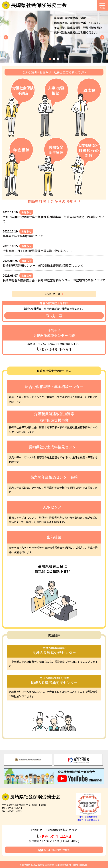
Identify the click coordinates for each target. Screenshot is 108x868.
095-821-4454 (56, 837)
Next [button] (102, 760)
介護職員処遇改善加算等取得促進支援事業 (54, 417)
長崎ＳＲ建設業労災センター (54, 680)
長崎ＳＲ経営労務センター (54, 650)
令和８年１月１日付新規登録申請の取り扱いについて (38, 251)
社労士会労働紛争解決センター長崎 (54, 333)
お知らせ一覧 (52, 294)
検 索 (57, 316)
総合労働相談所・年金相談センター (54, 387)
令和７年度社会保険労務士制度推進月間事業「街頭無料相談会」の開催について (54, 219)
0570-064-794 (56, 349)
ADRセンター (54, 507)
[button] (50, 59)
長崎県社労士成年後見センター (54, 447)
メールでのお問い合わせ (57, 850)
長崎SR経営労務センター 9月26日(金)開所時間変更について (43, 265)
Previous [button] (4, 760)
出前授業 (54, 537)
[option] (28, 760)
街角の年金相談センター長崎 (54, 477)
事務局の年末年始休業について (23, 236)
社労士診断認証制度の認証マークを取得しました (88, 817)
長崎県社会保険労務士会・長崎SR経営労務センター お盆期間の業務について (54, 280)
